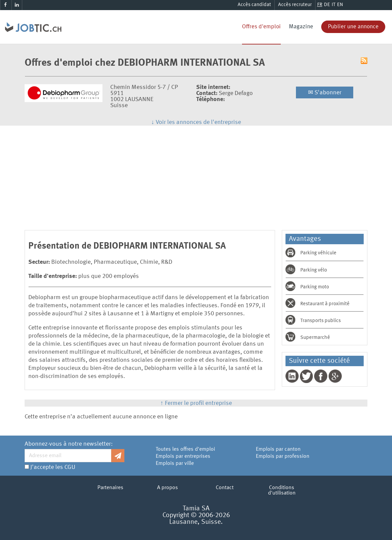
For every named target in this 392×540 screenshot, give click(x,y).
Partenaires (110, 488)
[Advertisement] (196, 176)
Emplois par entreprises (183, 456)
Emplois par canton (278, 449)
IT (334, 5)
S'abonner (325, 93)
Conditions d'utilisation (282, 490)
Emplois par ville (175, 464)
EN (340, 5)
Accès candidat (254, 5)
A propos (168, 488)
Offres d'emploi (261, 27)
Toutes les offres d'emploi (185, 449)
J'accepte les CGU (53, 467)
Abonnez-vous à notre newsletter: (69, 444)
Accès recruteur (295, 5)
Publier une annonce (353, 27)
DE (327, 5)
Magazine (301, 27)
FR (320, 5)
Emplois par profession (283, 456)
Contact (225, 488)
